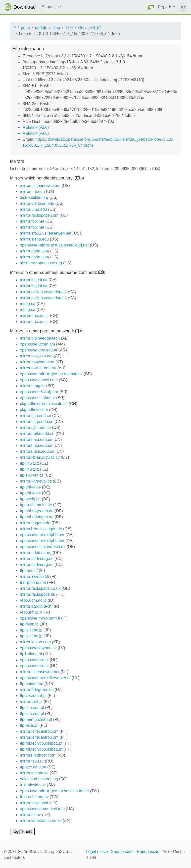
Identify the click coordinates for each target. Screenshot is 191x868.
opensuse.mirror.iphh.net (42, 535)
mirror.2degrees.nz (37, 690)
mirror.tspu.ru (32, 761)
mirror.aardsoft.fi (34, 576)
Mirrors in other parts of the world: (43, 331)
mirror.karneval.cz (36, 481)
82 (82, 331)
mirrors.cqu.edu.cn (37, 422)
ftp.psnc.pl (29, 725)
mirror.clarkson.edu (37, 203)
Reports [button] (165, 7)
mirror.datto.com (34, 251)
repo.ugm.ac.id (33, 600)
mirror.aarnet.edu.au (38, 368)
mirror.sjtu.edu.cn (35, 428)
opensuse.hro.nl (34, 660)
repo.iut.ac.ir (31, 612)
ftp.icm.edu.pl (32, 708)
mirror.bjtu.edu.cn (35, 416)
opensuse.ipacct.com (39, 380)
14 (82, 178)
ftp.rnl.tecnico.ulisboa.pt (41, 743)
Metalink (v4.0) (36, 133)
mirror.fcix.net (32, 221)
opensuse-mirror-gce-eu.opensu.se (51, 374)
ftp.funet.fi (29, 571)
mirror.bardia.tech (36, 606)
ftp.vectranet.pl (33, 696)
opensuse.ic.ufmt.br (38, 398)
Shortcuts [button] (50, 7)
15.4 (69, 28)
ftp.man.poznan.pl (36, 719)
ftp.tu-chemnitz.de (36, 505)
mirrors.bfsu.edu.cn (37, 434)
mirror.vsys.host (34, 803)
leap (56, 28)
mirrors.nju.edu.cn (36, 439)
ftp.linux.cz (29, 463)
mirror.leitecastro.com (39, 731)
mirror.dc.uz (30, 815)
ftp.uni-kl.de (30, 487)
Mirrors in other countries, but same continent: (54, 272)
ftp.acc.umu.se (33, 767)
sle (81, 28)
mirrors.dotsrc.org (36, 553)
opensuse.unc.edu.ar (39, 350)
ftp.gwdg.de (30, 499)
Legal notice (97, 851)
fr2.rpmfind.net (33, 582)
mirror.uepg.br (32, 386)
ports (25, 28)
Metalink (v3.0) (36, 127)
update (41, 28)
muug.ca (28, 304)
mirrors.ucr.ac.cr (34, 316)
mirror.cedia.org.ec (37, 559)
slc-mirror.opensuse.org (41, 263)
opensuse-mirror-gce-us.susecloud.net (54, 245)
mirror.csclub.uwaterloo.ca (43, 292)
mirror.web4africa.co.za (41, 821)
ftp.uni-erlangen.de (37, 517)
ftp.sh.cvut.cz (32, 475)
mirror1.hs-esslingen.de (41, 529)
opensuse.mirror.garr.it (40, 618)
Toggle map (22, 831)
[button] (151, 7)
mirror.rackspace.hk (38, 594)
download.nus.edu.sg (39, 779)
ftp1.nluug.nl (31, 654)
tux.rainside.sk (33, 785)
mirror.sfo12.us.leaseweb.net (46, 233)
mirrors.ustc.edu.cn (37, 451)
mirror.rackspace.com (39, 215)
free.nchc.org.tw (34, 797)
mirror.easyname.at (37, 362)
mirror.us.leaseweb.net (40, 186)
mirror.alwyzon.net (36, 356)
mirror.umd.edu (33, 209)
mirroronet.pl (31, 702)
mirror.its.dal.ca (34, 280)
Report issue (148, 851)
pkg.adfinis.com (34, 410)
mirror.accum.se (34, 773)
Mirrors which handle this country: (42, 178)
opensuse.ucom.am (37, 344)
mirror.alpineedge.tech (40, 338)
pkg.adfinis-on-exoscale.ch (44, 404)
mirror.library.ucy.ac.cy (40, 457)
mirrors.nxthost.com (38, 755)
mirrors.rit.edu (32, 191)
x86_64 (95, 28)
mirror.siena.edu (34, 239)
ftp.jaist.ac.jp (31, 630)
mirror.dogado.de (35, 523)
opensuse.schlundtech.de (43, 547)
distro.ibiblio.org (34, 197)
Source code (122, 851)
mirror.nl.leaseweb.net (40, 672)
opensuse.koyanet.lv (38, 648)
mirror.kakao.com (35, 642)
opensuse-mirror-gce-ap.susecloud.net (54, 791)
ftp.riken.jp (29, 624)
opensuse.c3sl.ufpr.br (39, 392)
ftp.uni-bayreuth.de (37, 511)
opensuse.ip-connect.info (42, 809)
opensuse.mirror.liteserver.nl (45, 678)
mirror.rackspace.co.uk (40, 588)
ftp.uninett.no (32, 684)
